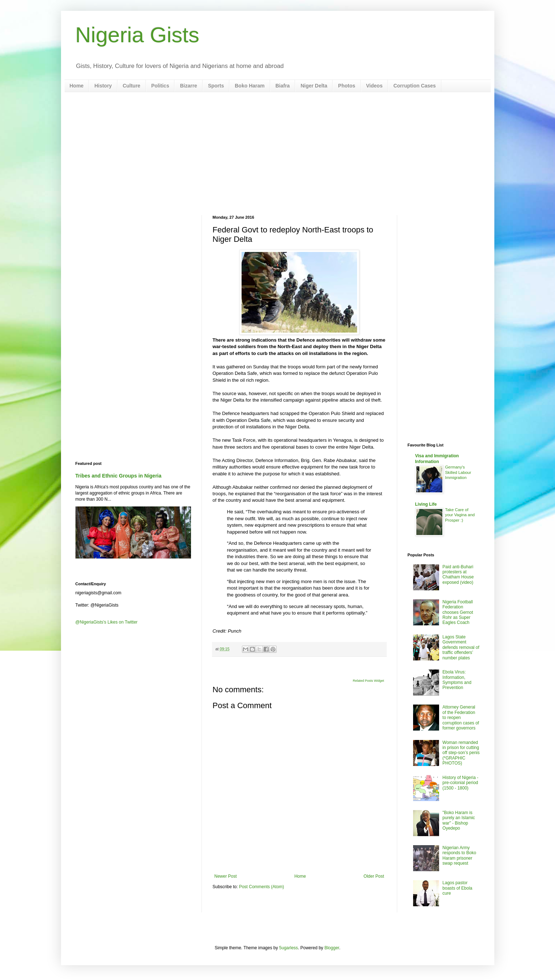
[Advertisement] (278, 154)
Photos (346, 86)
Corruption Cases (414, 86)
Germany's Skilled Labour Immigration (458, 472)
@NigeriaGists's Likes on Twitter (107, 622)
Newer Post (226, 876)
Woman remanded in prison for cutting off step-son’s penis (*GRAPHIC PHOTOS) (461, 753)
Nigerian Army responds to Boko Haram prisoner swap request (459, 855)
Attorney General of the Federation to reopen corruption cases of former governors (461, 718)
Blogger (332, 948)
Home (77, 86)
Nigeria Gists (137, 35)
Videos (374, 86)
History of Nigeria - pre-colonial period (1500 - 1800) (460, 783)
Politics (160, 86)
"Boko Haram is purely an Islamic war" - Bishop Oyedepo (459, 820)
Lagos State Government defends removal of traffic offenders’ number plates (461, 647)
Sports (216, 86)
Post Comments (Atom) (262, 887)
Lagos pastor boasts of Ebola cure (457, 888)
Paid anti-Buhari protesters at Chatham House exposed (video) (458, 575)
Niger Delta (314, 86)
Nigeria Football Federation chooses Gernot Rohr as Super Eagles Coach (458, 612)
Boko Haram (250, 86)
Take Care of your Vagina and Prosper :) (460, 515)
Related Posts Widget (368, 681)
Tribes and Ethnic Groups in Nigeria (119, 476)
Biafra (283, 86)
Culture (132, 86)
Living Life (426, 504)
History (103, 86)
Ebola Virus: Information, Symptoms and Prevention (457, 680)
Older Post (374, 876)
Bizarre (188, 86)
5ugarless (289, 948)
